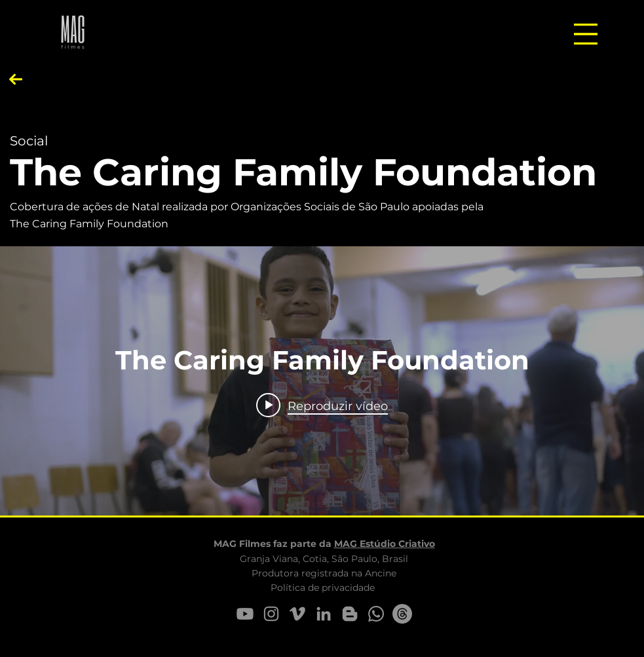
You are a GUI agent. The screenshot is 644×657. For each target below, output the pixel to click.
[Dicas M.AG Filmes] (350, 614)
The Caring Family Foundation (303, 172)
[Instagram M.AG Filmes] (271, 614)
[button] (586, 34)
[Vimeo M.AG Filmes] (297, 614)
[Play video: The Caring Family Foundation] (322, 405)
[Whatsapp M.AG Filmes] (376, 614)
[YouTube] (245, 614)
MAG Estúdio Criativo (385, 544)
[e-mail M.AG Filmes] (402, 614)
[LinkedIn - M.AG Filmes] (324, 614)
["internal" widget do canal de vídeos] (322, 381)
